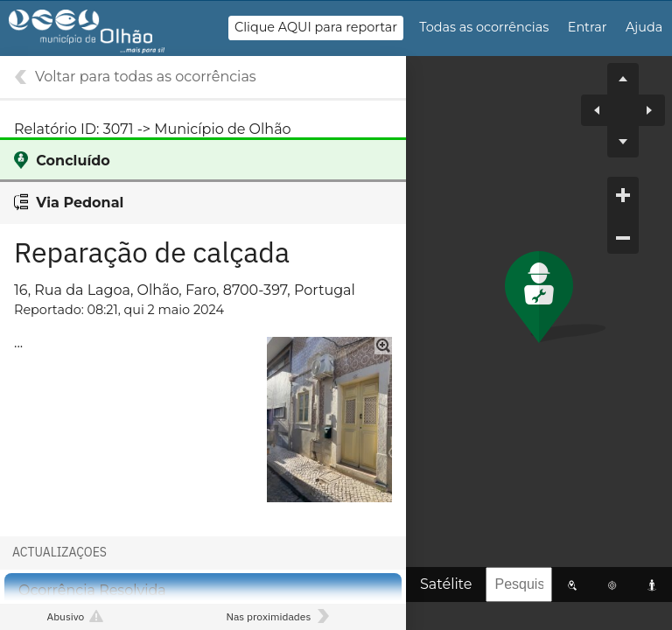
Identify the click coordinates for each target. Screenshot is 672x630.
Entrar (588, 27)
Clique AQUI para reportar (316, 27)
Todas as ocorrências (484, 27)
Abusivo (65, 616)
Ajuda (644, 27)
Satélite (446, 584)
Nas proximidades (268, 616)
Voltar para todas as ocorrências (146, 77)
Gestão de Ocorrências (102, 36)
